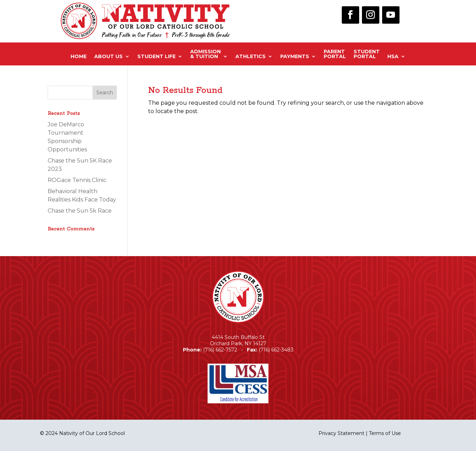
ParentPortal (335, 54)
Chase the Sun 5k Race (80, 211)
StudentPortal (367, 54)
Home (79, 56)
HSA (393, 56)
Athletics (251, 56)
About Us (108, 56)
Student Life (156, 56)
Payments (295, 56)
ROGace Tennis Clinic (77, 180)
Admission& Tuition (205, 54)
